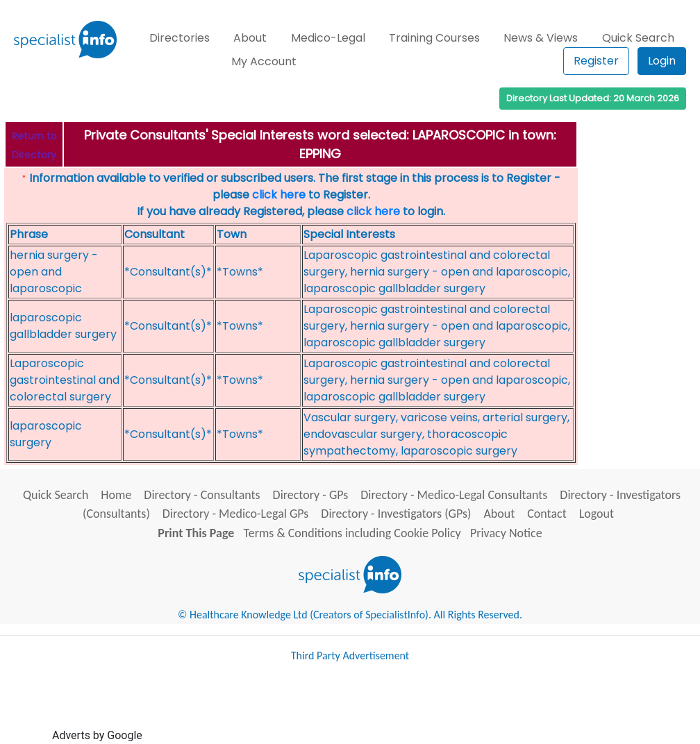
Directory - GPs (311, 495)
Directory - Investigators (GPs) (396, 514)
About (250, 38)
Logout (597, 514)
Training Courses (434, 38)
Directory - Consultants (202, 495)
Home (116, 495)
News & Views (541, 38)
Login (662, 61)
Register (596, 61)
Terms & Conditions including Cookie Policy (352, 533)
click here (279, 195)
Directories (180, 38)
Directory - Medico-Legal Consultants (454, 495)
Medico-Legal (328, 38)
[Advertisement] (398, 708)
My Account (264, 61)
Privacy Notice (506, 533)
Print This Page (196, 533)
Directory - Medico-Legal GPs (236, 514)
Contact (547, 514)
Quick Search (638, 38)
